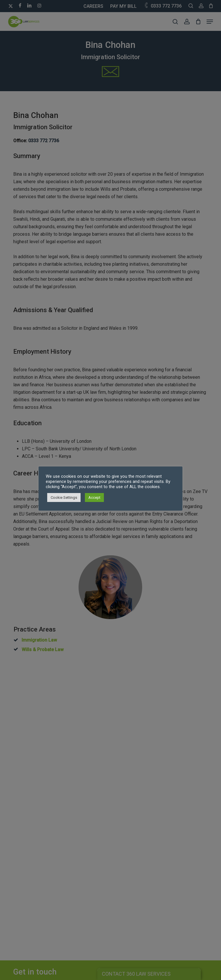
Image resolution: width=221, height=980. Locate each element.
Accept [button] (94, 498)
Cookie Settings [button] (64, 498)
